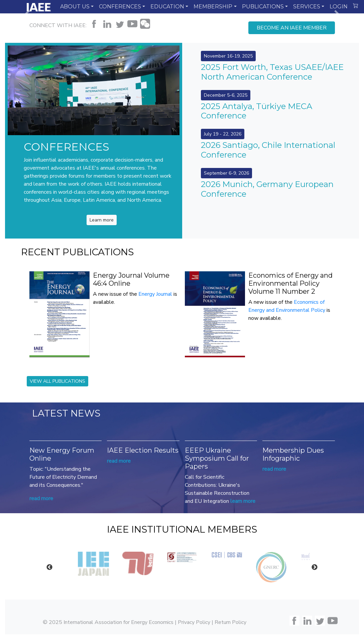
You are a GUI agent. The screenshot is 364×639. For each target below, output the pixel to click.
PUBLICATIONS (263, 7)
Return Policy (230, 622)
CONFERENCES (120, 7)
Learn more (102, 220)
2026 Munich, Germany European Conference (267, 189)
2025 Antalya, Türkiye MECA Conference (257, 111)
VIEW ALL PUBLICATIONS (57, 381)
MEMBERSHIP (213, 7)
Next (315, 567)
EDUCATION (167, 7)
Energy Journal (155, 294)
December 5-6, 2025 (226, 95)
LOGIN (339, 7)
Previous (49, 567)
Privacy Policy (194, 622)
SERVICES (307, 7)
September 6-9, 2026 (226, 173)
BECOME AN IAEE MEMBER (292, 28)
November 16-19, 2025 (228, 56)
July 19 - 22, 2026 (223, 134)
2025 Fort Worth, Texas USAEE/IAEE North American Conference (272, 72)
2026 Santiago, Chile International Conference (268, 150)
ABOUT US (75, 7)
